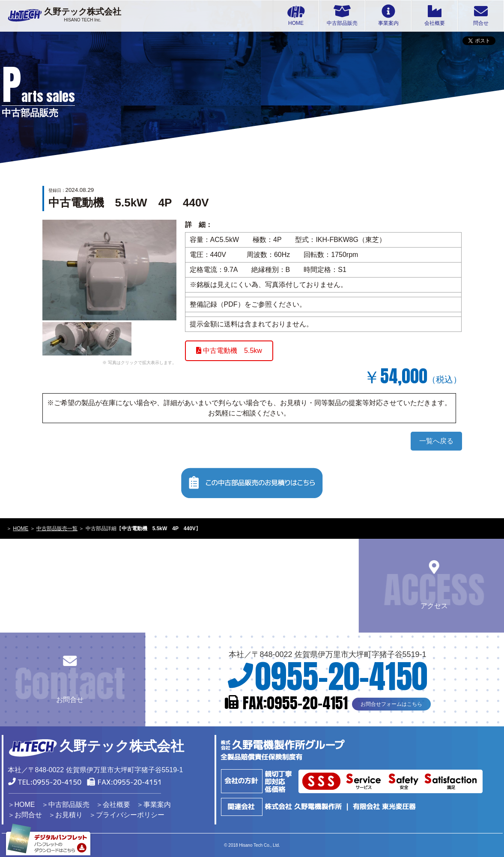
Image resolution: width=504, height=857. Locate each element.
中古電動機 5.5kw (229, 351)
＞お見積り (66, 815)
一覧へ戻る (436, 441)
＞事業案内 (154, 805)
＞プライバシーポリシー (127, 815)
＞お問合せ (25, 815)
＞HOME (21, 805)
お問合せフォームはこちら (391, 702)
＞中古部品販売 (66, 805)
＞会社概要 (113, 805)
